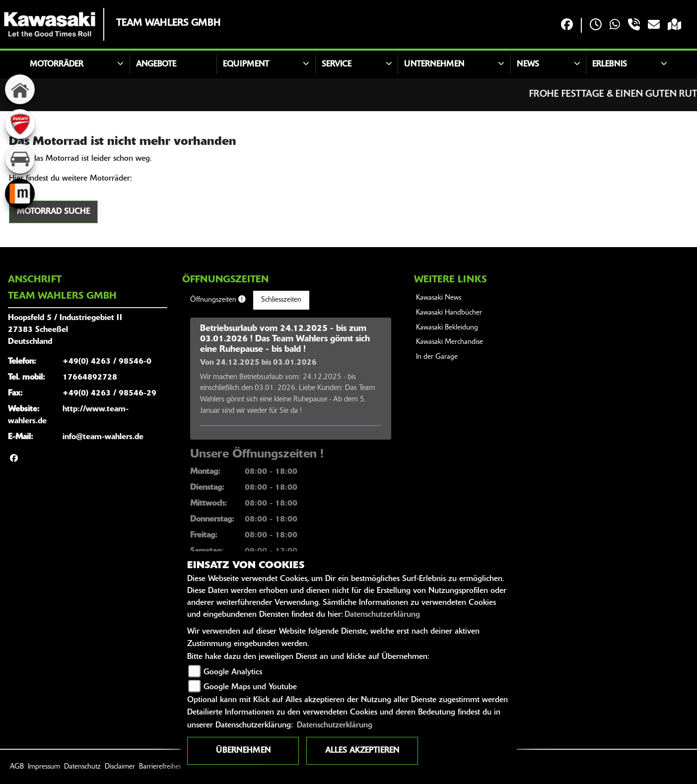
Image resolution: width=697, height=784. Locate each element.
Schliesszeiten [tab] (281, 300)
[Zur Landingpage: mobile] (20, 194)
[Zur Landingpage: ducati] (20, 124)
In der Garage (437, 357)
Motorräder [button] (57, 65)
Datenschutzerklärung (382, 615)
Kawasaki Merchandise (450, 342)
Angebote (156, 65)
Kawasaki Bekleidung (447, 328)
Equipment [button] (246, 65)
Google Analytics (233, 672)
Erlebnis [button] (610, 65)
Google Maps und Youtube (250, 687)
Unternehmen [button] (434, 65)
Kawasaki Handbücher (449, 313)
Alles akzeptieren (362, 751)
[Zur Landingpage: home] (20, 89)
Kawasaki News (439, 298)
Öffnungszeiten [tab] (218, 300)
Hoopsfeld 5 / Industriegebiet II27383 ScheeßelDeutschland (65, 330)
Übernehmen (243, 751)
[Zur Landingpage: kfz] (20, 159)
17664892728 (90, 378)
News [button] (528, 65)
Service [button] (337, 65)
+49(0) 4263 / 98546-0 (107, 362)
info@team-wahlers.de (103, 437)
